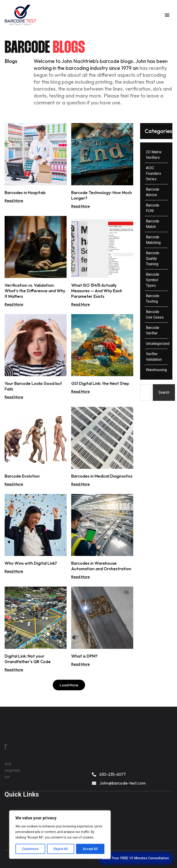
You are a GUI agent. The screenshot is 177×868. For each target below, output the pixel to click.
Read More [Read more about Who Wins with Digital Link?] (14, 571)
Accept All (90, 849)
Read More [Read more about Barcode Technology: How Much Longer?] (80, 206)
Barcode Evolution (22, 476)
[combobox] (145, 393)
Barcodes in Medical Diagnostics (102, 476)
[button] (167, 15)
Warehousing (156, 370)
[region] (60, 835)
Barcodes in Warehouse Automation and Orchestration (101, 566)
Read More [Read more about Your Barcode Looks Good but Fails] (14, 397)
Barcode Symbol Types (153, 280)
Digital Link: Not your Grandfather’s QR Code (28, 659)
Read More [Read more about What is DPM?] (80, 664)
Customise (30, 849)
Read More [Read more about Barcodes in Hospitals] (14, 201)
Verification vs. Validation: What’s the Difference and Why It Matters (35, 291)
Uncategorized (158, 344)
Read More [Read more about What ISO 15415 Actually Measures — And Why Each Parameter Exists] (80, 304)
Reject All (61, 849)
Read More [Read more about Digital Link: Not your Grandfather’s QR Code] (14, 670)
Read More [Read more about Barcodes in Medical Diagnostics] (80, 484)
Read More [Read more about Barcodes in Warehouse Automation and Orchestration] (80, 577)
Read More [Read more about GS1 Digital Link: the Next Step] (80, 391)
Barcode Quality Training (153, 258)
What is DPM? (84, 656)
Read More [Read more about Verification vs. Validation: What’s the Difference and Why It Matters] (14, 304)
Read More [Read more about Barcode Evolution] (14, 484)
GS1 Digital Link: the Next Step (100, 383)
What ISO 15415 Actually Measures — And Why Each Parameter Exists (97, 291)
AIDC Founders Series (153, 173)
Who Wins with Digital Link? (31, 563)
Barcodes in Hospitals (25, 193)
